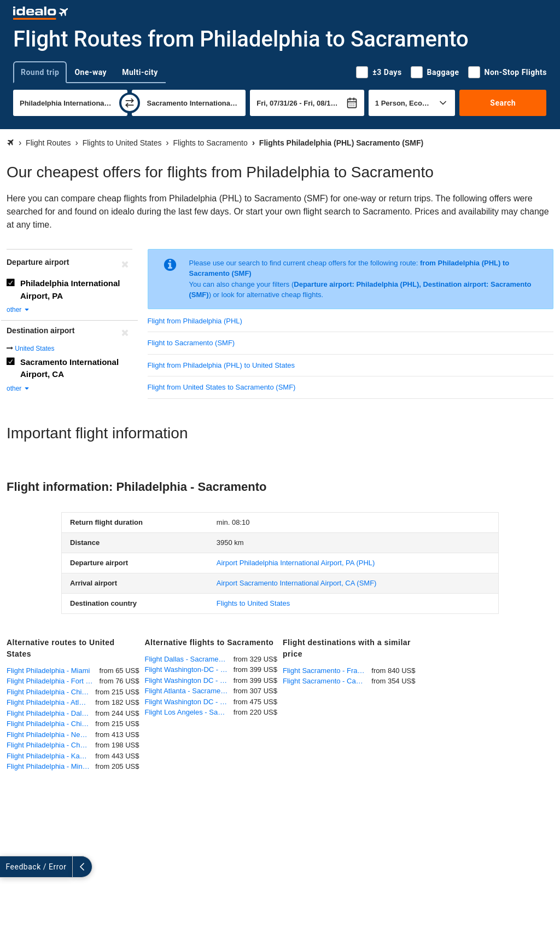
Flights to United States (253, 603)
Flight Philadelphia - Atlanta (50, 702)
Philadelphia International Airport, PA (70, 289)
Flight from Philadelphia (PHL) (195, 321)
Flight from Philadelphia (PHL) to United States (221, 365)
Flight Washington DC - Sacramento (189, 680)
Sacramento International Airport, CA (69, 368)
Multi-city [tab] (140, 72)
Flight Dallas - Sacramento (187, 659)
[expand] (10, 867)
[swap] (130, 103)
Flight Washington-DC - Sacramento (189, 669)
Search (503, 103)
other (18, 310)
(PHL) (296, 563)
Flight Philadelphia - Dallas (49, 713)
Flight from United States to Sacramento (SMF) (222, 387)
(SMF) (297, 583)
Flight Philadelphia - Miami (48, 671)
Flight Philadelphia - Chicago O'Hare (51, 724)
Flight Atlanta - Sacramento (188, 691)
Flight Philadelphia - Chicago (51, 692)
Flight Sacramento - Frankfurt (327, 671)
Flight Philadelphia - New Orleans (51, 735)
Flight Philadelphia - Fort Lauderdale (53, 681)
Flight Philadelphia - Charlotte (51, 745)
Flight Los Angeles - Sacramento (189, 712)
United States (34, 349)
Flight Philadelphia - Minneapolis (51, 766)
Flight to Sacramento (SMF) (191, 343)
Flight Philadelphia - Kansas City (51, 756)
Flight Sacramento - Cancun (327, 681)
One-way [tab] (91, 72)
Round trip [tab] (40, 72)
